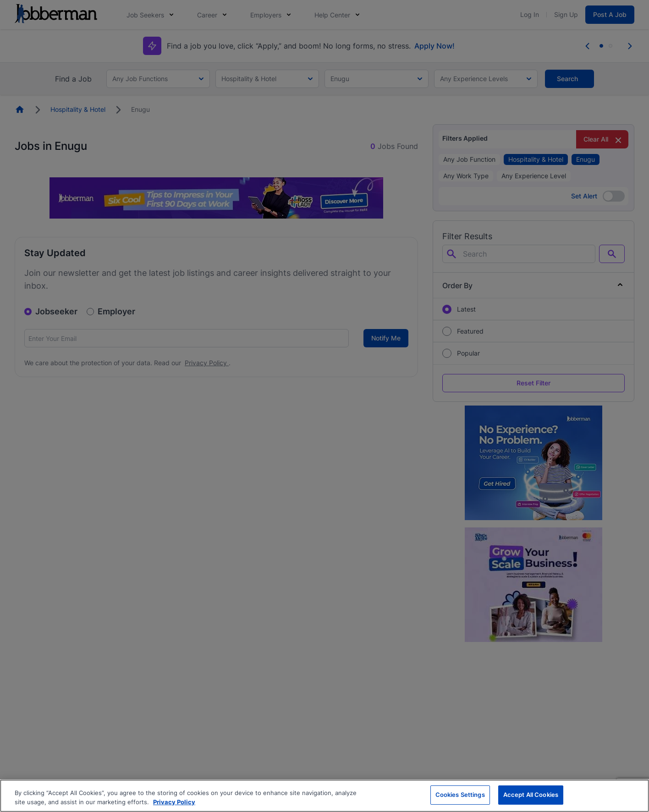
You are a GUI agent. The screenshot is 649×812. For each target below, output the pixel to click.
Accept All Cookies (531, 795)
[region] (324, 796)
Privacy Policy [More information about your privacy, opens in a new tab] (174, 802)
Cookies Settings (460, 795)
